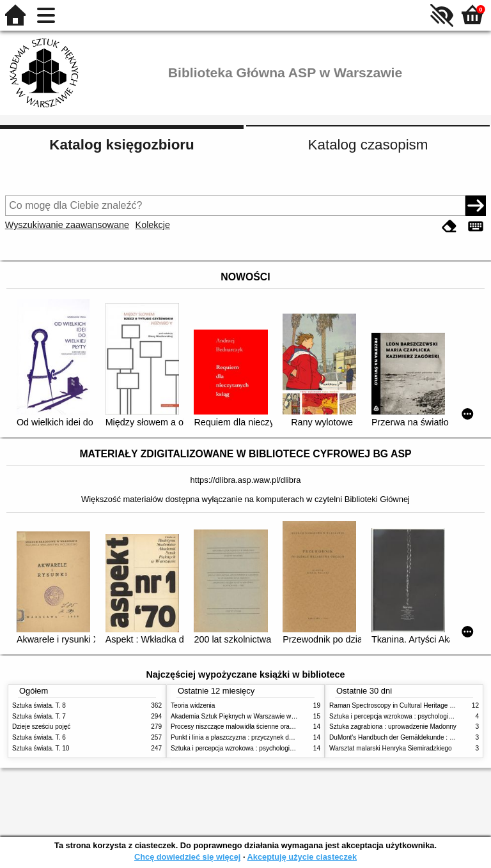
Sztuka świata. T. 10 (41, 748)
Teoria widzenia (193, 705)
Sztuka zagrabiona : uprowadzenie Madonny (393, 727)
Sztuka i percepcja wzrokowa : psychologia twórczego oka (253, 748)
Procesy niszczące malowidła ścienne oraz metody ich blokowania (265, 727)
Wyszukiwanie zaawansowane (67, 225)
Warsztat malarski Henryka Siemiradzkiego (391, 748)
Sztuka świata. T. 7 (39, 716)
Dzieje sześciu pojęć (41, 727)
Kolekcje (153, 225)
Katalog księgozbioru (121, 145)
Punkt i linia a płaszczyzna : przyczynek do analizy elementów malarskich (275, 737)
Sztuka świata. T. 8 (39, 705)
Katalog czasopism (368, 145)
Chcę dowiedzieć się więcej (187, 857)
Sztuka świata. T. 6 (39, 737)
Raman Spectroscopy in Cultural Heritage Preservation (408, 705)
